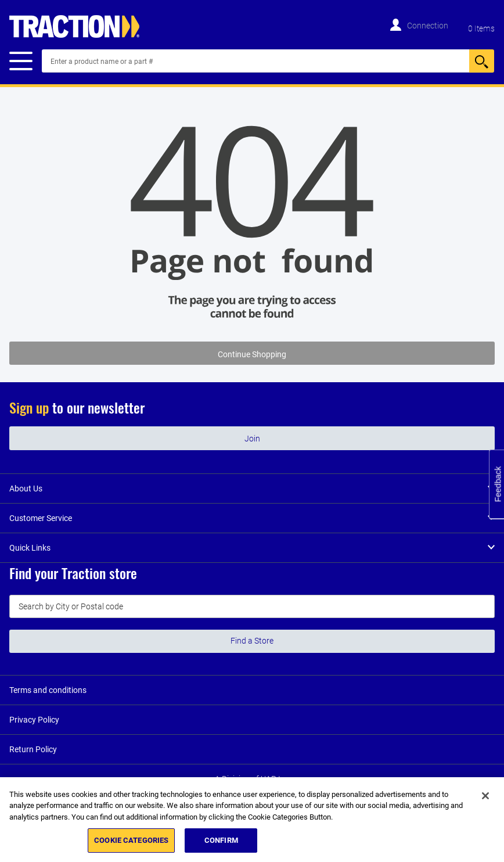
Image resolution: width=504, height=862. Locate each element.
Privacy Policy (34, 720)
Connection (428, 26)
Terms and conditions (48, 690)
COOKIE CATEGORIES (131, 840)
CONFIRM (221, 840)
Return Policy (33, 749)
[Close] (485, 796)
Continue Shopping (252, 354)
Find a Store (252, 641)
